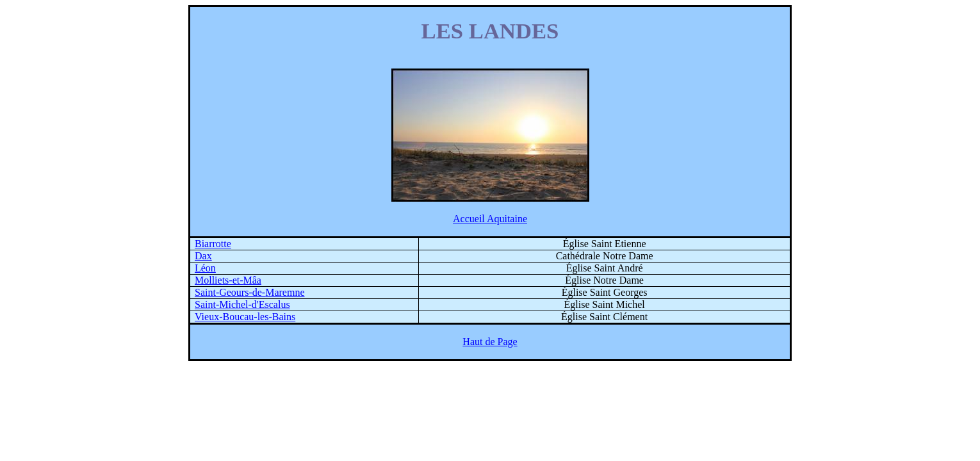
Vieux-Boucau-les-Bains (245, 317)
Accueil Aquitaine (490, 219)
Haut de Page (490, 342)
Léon (205, 268)
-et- (228, 280)
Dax (203, 256)
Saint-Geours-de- (250, 292)
